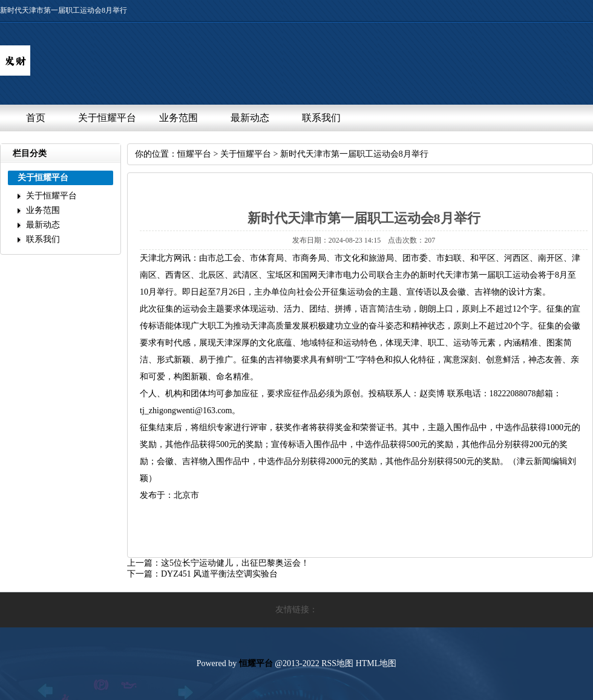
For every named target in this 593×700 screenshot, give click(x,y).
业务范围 (179, 118)
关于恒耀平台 (107, 118)
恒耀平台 (194, 154)
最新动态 (250, 118)
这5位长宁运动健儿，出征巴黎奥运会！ (235, 563)
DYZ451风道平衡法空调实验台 (219, 574)
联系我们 (321, 118)
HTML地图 (376, 663)
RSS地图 (337, 663)
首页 (36, 118)
